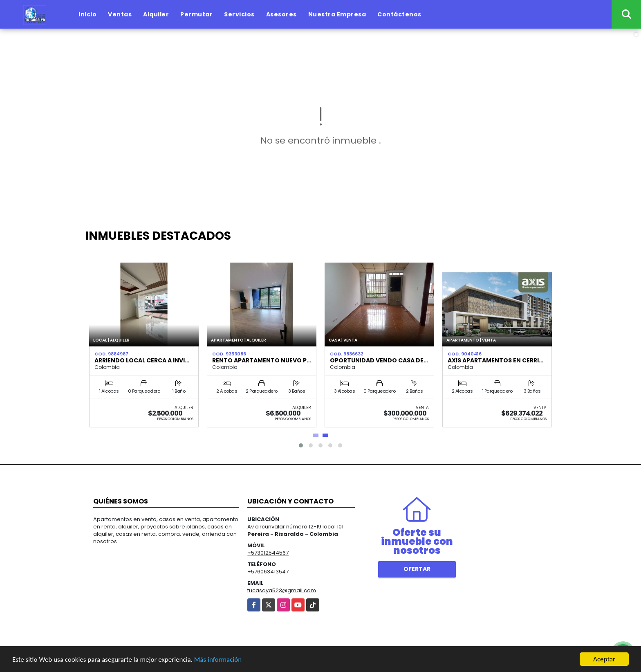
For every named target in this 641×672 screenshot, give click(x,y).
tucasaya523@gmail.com (282, 590)
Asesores (281, 14)
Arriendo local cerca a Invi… (142, 360)
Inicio (87, 14)
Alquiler (156, 14)
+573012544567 (268, 553)
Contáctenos (399, 14)
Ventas (120, 14)
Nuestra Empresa (337, 14)
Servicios (239, 14)
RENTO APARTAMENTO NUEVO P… (262, 360)
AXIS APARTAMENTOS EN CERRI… (495, 360)
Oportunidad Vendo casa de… (379, 360)
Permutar (196, 14)
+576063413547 (268, 572)
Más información (218, 660)
